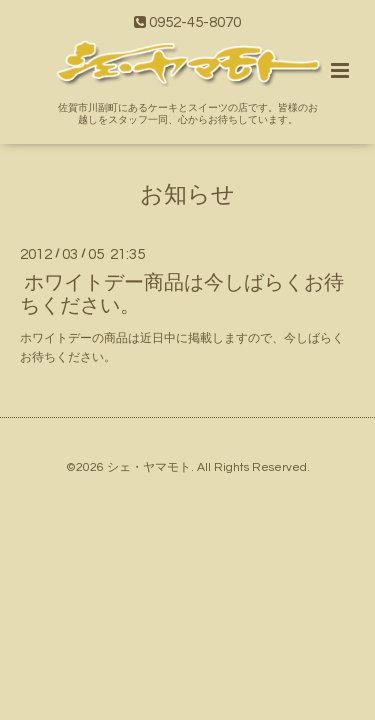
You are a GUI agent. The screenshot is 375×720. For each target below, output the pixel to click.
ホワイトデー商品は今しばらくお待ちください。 (182, 294)
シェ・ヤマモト (149, 467)
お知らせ (187, 194)
